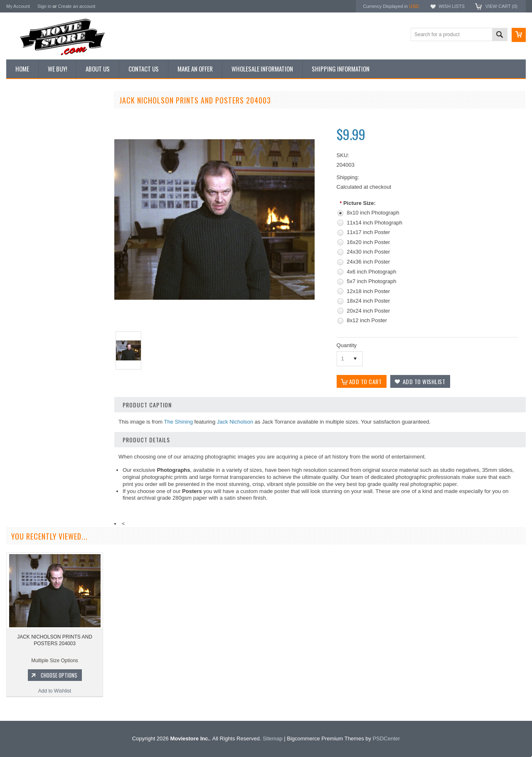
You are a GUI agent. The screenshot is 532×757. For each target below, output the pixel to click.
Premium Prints (28, 200)
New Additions (27, 116)
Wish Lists (451, 6)
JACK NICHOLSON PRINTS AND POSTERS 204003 (55, 658)
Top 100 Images (28, 144)
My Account (18, 6)
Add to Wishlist (56, 461)
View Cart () (501, 6)
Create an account (76, 6)
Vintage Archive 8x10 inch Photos (48, 130)
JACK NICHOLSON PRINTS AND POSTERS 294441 (56, 410)
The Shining (179, 422)
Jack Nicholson (235, 422)
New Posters (25, 186)
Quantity (347, 345)
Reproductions (27, 173)
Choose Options (60, 445)
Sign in (44, 6)
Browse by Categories (35, 158)
